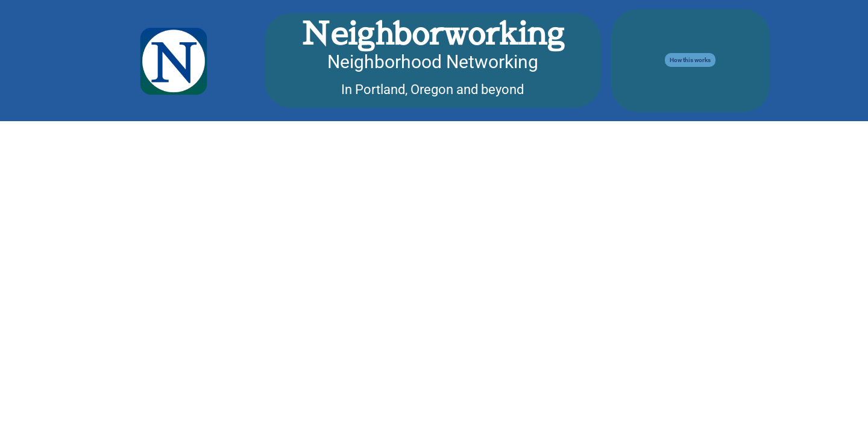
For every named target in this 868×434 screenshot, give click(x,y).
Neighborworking (433, 33)
